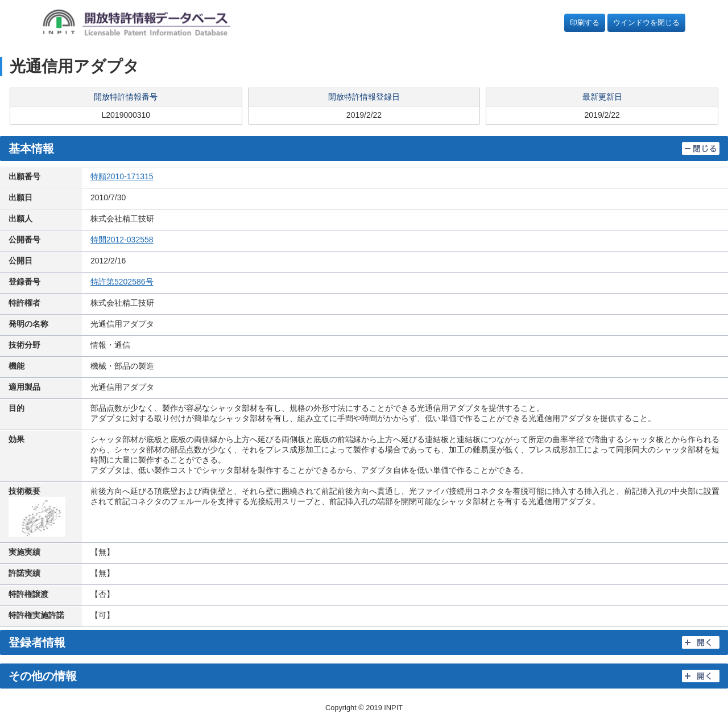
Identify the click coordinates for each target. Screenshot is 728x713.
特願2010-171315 (122, 176)
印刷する (585, 22)
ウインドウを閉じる (646, 22)
